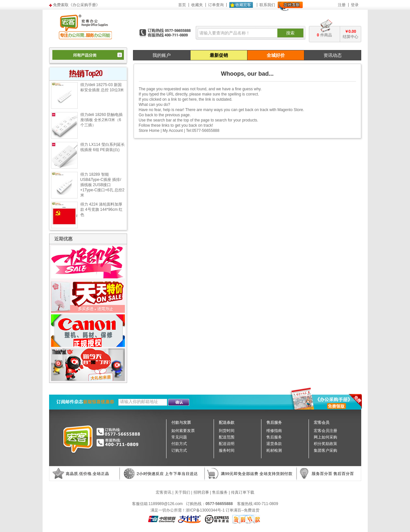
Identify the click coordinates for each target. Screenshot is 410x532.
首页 (182, 5)
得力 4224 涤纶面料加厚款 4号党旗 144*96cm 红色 (102, 209)
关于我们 (182, 492)
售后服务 (220, 492)
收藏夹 (197, 5)
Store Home (149, 131)
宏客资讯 (164, 492)
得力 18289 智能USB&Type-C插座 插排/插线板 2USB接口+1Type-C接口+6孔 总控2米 (102, 185)
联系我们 (267, 5)
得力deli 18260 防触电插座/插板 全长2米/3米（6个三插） (102, 120)
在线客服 (290, 6)
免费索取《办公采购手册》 (76, 5)
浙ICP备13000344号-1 (205, 510)
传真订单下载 (243, 492)
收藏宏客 (243, 5)
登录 (355, 5)
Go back (146, 115)
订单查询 (216, 5)
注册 (342, 5)
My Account (173, 131)
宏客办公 (85, 27)
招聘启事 (201, 492)
